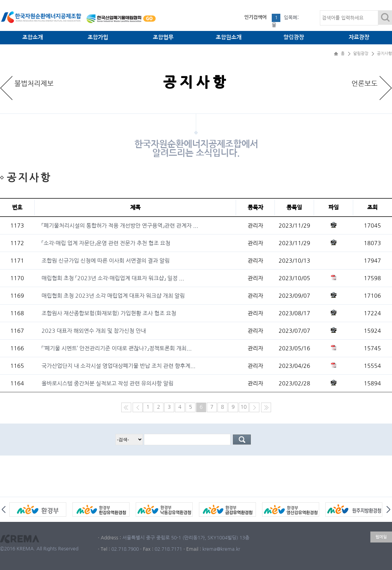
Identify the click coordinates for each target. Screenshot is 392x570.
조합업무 (163, 37)
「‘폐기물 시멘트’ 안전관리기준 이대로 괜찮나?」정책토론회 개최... (117, 348)
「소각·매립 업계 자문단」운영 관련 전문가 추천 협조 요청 (106, 243)
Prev (4, 509)
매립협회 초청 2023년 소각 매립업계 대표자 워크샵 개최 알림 (113, 296)
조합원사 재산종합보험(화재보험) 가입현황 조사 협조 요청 (109, 313)
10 (244, 407)
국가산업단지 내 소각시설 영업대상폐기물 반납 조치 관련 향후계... (119, 366)
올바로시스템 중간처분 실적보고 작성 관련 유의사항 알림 (108, 383)
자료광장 (359, 37)
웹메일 (381, 537)
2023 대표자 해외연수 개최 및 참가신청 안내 (94, 331)
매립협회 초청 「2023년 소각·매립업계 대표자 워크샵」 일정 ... (113, 278)
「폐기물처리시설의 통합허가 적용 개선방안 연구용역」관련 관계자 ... (120, 226)
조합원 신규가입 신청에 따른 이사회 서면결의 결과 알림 (106, 261)
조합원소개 (229, 37)
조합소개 (33, 37)
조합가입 (98, 37)
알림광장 (294, 37)
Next (388, 509)
